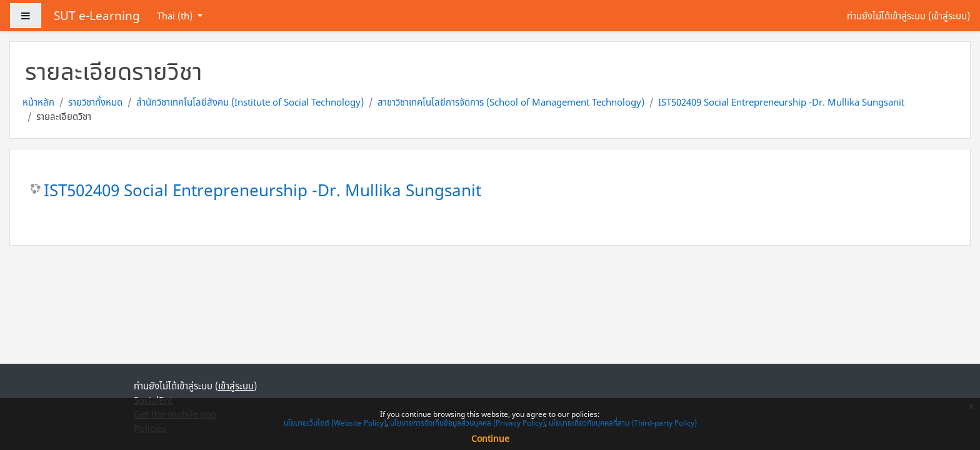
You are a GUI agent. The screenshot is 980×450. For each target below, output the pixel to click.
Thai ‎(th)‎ (176, 16)
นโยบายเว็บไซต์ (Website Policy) (335, 423)
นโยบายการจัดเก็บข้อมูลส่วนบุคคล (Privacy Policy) (467, 423)
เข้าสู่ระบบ (949, 16)
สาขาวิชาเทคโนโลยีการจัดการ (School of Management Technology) (511, 102)
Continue (490, 438)
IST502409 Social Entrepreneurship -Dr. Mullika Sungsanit (781, 102)
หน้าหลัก (38, 102)
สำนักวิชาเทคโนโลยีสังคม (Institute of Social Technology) (250, 102)
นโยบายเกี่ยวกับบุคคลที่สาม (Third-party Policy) (623, 423)
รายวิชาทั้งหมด (95, 102)
